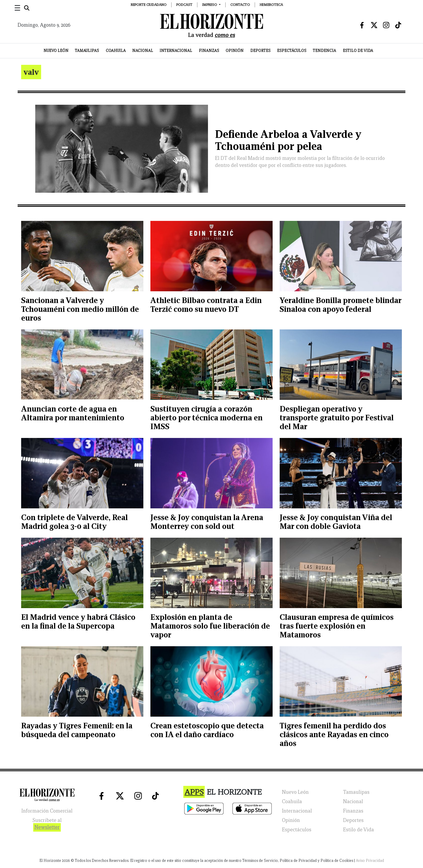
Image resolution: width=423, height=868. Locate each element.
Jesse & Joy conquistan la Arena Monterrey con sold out (207, 522)
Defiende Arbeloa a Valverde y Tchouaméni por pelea (288, 140)
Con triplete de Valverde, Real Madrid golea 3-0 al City (74, 522)
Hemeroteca (271, 5)
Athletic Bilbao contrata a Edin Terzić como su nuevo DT (206, 305)
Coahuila (116, 51)
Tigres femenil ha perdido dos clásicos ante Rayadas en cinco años (334, 734)
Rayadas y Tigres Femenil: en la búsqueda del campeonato (77, 730)
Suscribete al (47, 824)
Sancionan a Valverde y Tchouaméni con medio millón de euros (80, 309)
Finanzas (209, 51)
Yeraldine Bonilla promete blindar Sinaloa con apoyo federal (340, 305)
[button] (211, 5)
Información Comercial (47, 811)
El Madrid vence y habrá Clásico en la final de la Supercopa (78, 621)
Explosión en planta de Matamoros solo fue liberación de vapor (210, 626)
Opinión (235, 51)
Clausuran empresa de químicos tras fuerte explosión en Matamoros (337, 626)
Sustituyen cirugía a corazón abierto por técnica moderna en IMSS (207, 418)
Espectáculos (292, 51)
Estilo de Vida (358, 51)
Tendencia (324, 51)
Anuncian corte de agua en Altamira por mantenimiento (73, 413)
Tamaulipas (87, 51)
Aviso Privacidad (370, 861)
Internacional (176, 51)
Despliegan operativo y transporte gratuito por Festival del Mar (337, 418)
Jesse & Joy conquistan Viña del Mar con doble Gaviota (336, 522)
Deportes (260, 51)
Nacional (143, 51)
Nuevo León (56, 51)
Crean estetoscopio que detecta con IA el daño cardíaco (207, 730)
